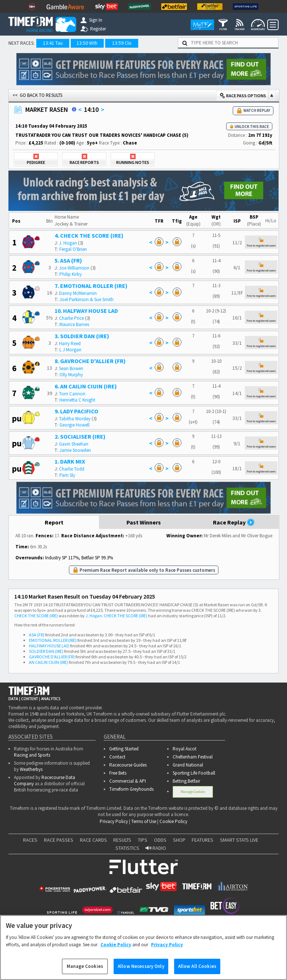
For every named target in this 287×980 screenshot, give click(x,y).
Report (54, 522)
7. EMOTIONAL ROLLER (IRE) (91, 286)
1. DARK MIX (70, 461)
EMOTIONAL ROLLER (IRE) (53, 640)
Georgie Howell (74, 425)
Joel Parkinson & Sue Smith (87, 299)
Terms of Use (144, 821)
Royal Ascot (185, 749)
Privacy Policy (114, 821)
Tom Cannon (72, 394)
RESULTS (122, 840)
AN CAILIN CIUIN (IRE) (49, 662)
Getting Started (124, 749)
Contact (117, 757)
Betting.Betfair (186, 781)
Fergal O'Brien (73, 249)
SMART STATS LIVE (239, 840)
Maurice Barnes (74, 324)
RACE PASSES (59, 840)
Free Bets (118, 773)
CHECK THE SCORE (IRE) (36, 616)
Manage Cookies (193, 792)
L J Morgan (70, 350)
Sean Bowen (71, 368)
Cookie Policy (173, 821)
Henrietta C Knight (77, 400)
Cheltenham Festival (193, 757)
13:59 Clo (122, 43)
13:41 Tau (53, 43)
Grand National (188, 765)
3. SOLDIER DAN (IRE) (82, 336)
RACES (30, 840)
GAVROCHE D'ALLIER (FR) (52, 657)
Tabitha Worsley (75, 419)
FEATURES (203, 840)
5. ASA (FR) (68, 260)
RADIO (156, 848)
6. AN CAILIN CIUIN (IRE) (86, 386)
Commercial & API (128, 781)
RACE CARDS (93, 840)
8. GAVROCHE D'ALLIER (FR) (90, 361)
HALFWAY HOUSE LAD (49, 646)
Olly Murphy (71, 375)
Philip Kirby (71, 274)
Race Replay (234, 522)
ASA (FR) (37, 635)
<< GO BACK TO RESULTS (37, 95)
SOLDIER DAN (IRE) (46, 651)
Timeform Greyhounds (131, 789)
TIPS (143, 840)
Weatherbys (31, 769)
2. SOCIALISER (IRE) (80, 436)
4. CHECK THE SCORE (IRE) (89, 235)
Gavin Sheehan (74, 444)
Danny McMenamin (78, 293)
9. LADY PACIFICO (76, 411)
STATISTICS (127, 848)
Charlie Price (71, 318)
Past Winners (144, 522)
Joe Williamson (74, 268)
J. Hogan (68, 243)
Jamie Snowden (75, 450)
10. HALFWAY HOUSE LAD (86, 311)
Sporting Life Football (194, 773)
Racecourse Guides (128, 765)
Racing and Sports (32, 755)
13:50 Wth (87, 43)
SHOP (179, 840)
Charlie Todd (72, 469)
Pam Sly (67, 475)
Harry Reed (70, 343)
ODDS (160, 840)
